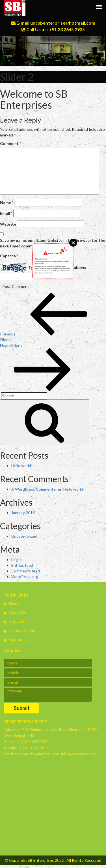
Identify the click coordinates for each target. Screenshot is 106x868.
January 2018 (23, 513)
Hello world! (22, 466)
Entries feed (22, 565)
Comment (10, 143)
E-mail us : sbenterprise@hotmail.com (53, 23)
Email (6, 213)
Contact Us (17, 639)
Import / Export (20, 630)
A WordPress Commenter (34, 489)
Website (8, 224)
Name (7, 203)
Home (12, 603)
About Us (15, 612)
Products (15, 621)
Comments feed (26, 571)
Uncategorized (24, 536)
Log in (17, 560)
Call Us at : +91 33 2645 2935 (53, 29)
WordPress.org (25, 577)
